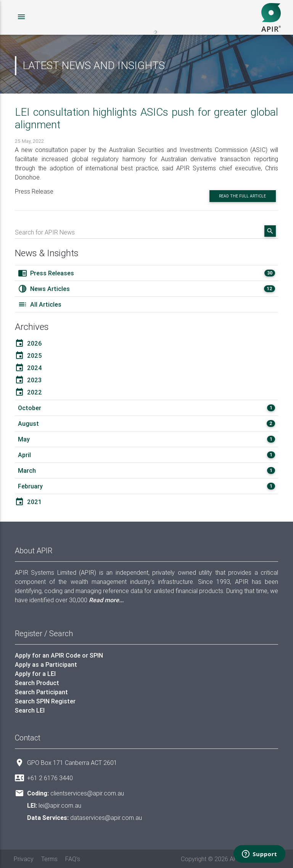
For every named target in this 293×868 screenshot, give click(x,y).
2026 (28, 343)
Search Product (37, 683)
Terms (49, 859)
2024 (28, 368)
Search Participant (41, 692)
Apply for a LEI (35, 674)
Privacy (24, 859)
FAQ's (73, 859)
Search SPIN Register (45, 701)
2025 (28, 356)
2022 (28, 392)
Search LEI (30, 710)
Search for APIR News (45, 232)
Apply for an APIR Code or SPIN (59, 655)
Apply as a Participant (46, 664)
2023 (28, 380)
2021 (28, 502)
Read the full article (242, 196)
